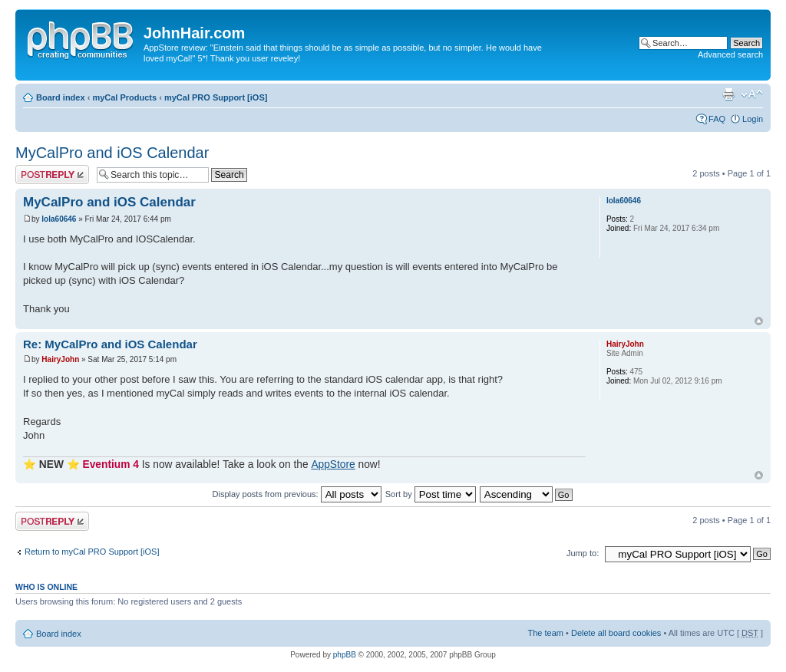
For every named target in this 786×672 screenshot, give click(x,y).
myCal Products (124, 97)
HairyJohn (60, 359)
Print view (728, 94)
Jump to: (583, 553)
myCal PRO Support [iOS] (216, 97)
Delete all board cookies (616, 633)
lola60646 (59, 219)
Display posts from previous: (297, 494)
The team (546, 633)
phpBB (345, 655)
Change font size (752, 94)
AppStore (333, 464)
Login (753, 119)
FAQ (717, 119)
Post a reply (52, 175)
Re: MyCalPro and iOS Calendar (110, 344)
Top (759, 321)
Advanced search (730, 54)
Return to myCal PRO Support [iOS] (92, 552)
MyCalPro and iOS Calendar (112, 153)
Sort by (431, 494)
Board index (61, 97)
